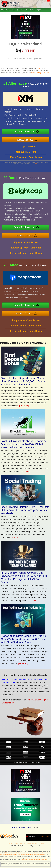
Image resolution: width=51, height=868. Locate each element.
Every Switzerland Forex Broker (26, 166)
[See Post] (24, 406)
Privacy (21, 843)
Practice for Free (34, 138)
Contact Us (16, 843)
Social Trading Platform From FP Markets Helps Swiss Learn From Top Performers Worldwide (25, 510)
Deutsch (14, 827)
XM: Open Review (26, 156)
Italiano (30, 827)
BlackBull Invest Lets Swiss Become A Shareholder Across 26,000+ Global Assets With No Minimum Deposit (23, 444)
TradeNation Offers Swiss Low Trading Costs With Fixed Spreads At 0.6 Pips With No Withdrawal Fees (23, 639)
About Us (9, 843)
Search (37, 843)
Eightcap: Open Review (26, 251)
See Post (13, 865)
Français (22, 827)
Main (14, 10)
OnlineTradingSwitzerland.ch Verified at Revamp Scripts (34, 860)
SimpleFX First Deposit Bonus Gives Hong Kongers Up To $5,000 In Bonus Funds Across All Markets (23, 381)
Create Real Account (34, 133)
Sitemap (42, 843)
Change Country (45, 836)
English (21, 10)
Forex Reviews (31, 10)
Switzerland (6, 10)
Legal (33, 843)
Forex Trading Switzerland (40, 73)
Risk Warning (27, 843)
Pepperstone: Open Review (26, 329)
